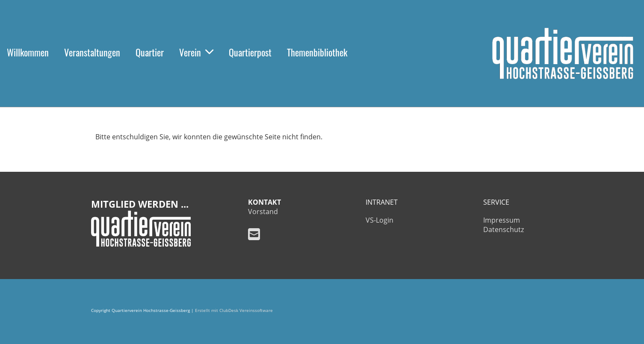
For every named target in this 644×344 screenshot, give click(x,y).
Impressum (502, 220)
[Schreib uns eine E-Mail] (254, 234)
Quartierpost (250, 52)
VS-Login (380, 220)
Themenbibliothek (317, 52)
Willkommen (28, 52)
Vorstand (263, 212)
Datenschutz (504, 229)
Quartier (150, 52)
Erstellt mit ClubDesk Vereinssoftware (234, 310)
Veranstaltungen (92, 52)
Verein (196, 52)
